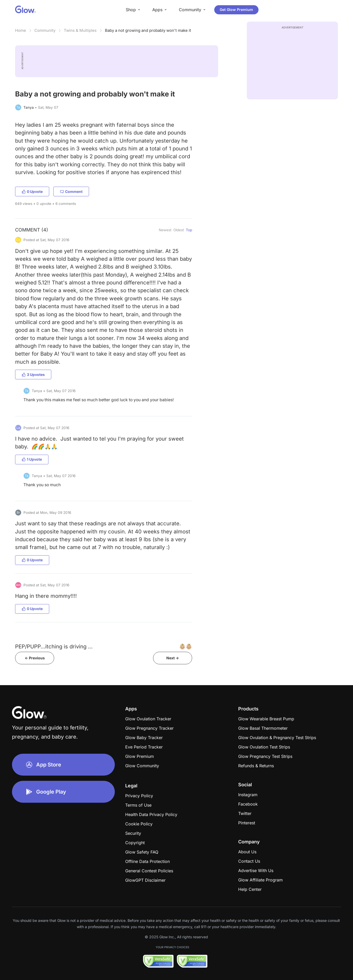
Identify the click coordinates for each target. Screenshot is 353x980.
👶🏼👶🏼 (186, 646)
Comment (71, 191)
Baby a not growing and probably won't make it (148, 30)
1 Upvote (32, 459)
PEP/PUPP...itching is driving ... (54, 646)
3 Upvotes (33, 375)
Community (45, 30)
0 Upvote (32, 191)
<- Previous (35, 658)
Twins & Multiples (80, 30)
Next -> (173, 658)
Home (21, 30)
